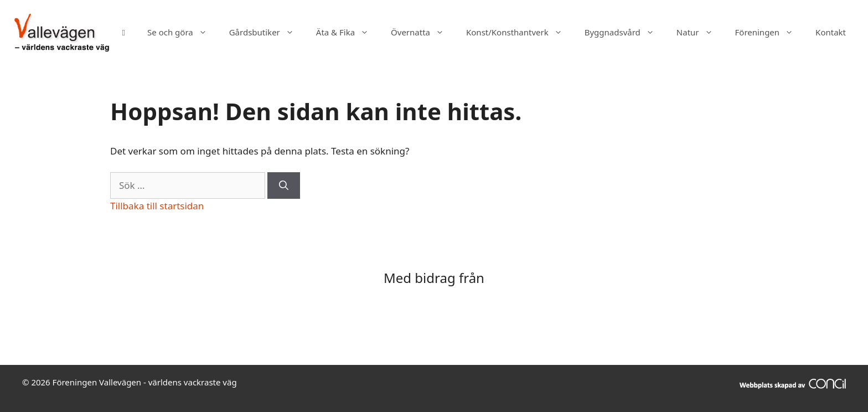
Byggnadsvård (625, 32)
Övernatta (423, 32)
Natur (700, 32)
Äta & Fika (348, 32)
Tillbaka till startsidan (157, 206)
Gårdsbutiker (267, 32)
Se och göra (183, 32)
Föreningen (770, 32)
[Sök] (284, 186)
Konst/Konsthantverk (520, 32)
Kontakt (831, 32)
